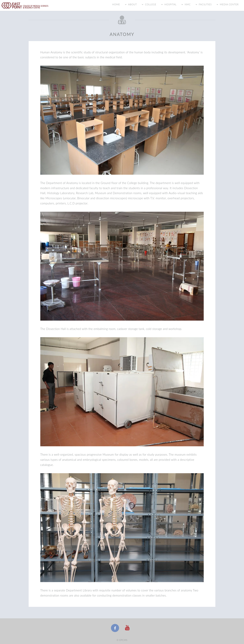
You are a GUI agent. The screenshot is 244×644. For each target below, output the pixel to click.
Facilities (205, 4)
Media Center (229, 4)
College (151, 4)
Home (116, 4)
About (132, 4)
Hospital (170, 4)
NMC (188, 4)
